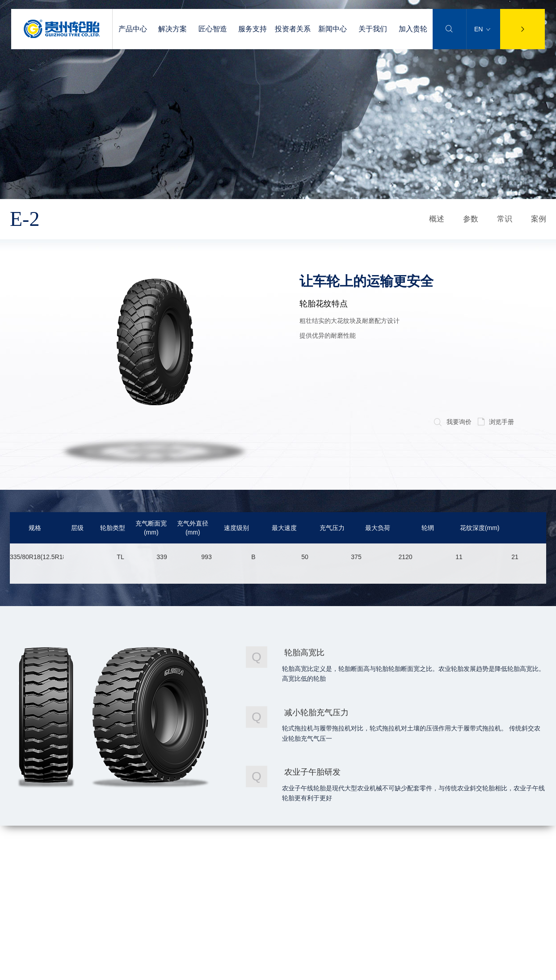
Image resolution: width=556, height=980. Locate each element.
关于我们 (373, 29)
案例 (539, 219)
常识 (505, 219)
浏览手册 (496, 422)
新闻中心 (333, 29)
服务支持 (253, 29)
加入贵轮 (413, 29)
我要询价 (453, 422)
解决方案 (173, 29)
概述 (437, 219)
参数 (471, 219)
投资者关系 (293, 29)
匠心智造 (213, 29)
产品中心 (133, 29)
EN (482, 29)
